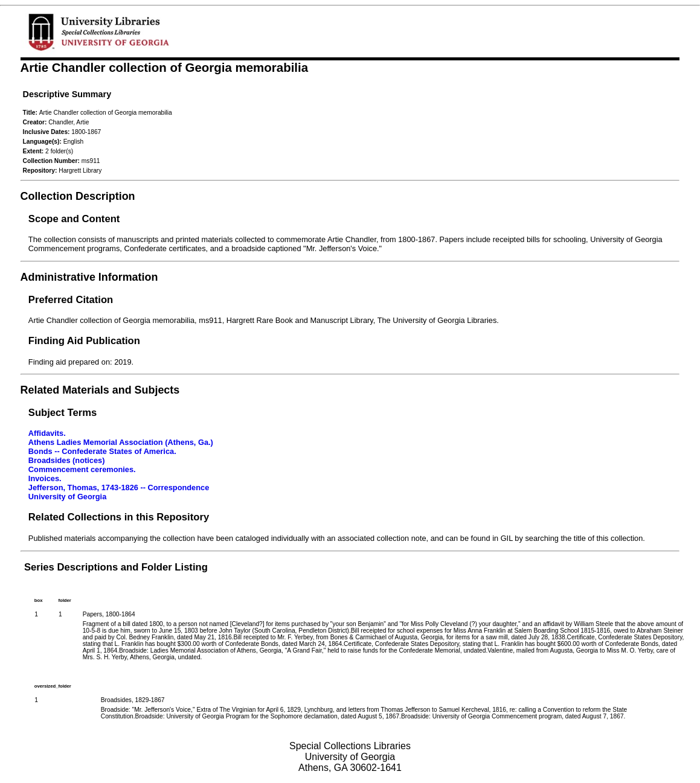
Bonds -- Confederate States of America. (102, 451)
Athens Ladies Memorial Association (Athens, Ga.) (121, 442)
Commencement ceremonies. (82, 469)
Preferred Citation (71, 300)
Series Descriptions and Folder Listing (116, 567)
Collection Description (78, 196)
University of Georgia (67, 497)
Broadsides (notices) (67, 460)
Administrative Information (89, 277)
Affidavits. (47, 433)
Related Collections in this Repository (119, 517)
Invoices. (45, 478)
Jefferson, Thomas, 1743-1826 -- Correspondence (119, 487)
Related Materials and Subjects (100, 390)
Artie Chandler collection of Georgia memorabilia (165, 67)
